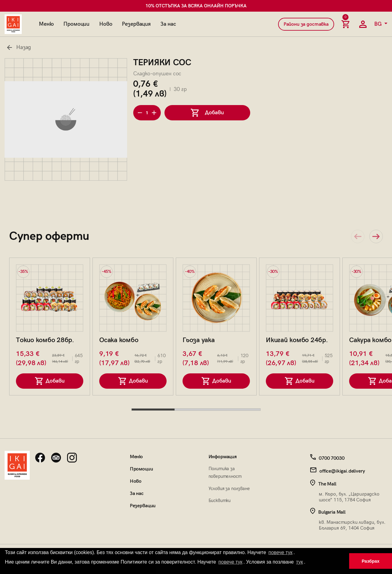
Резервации (143, 506)
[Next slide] (376, 236)
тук (300, 562)
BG (379, 24)
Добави (50, 381)
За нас (168, 24)
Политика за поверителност (225, 472)
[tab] (153, 410)
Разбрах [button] (371, 561)
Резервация (136, 24)
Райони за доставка (306, 24)
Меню (46, 24)
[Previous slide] (358, 236)
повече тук (281, 552)
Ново (106, 24)
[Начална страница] (13, 24)
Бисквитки (220, 500)
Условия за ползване (229, 489)
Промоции (76, 24)
